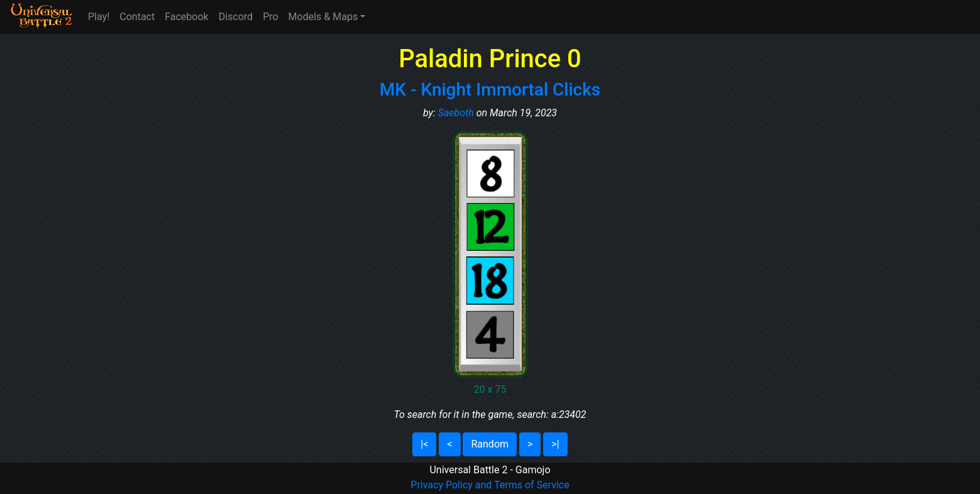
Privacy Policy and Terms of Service (490, 485)
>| (555, 444)
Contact (137, 17)
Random (490, 444)
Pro (270, 17)
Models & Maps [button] (323, 17)
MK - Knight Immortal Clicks (490, 90)
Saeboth (456, 113)
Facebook (186, 17)
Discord (236, 17)
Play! (99, 17)
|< (424, 444)
